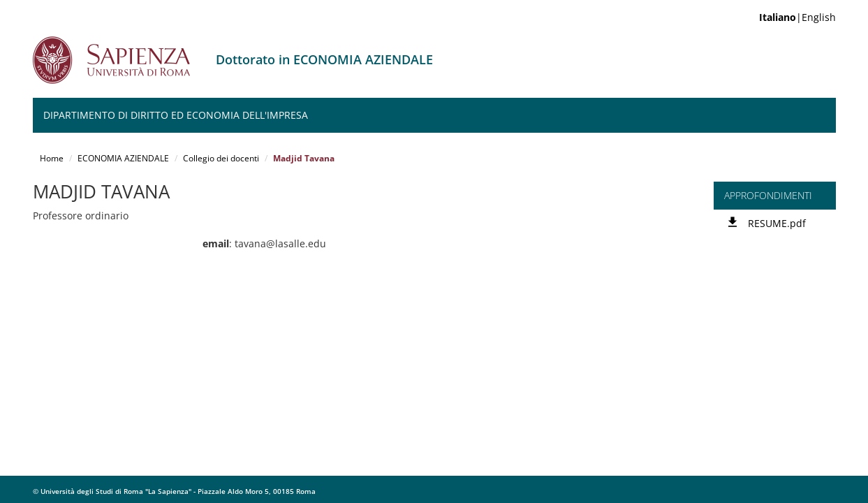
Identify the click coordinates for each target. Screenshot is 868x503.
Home (52, 158)
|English (797, 17)
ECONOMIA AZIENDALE (123, 158)
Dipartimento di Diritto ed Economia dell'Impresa (176, 115)
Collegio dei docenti (221, 158)
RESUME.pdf (777, 223)
